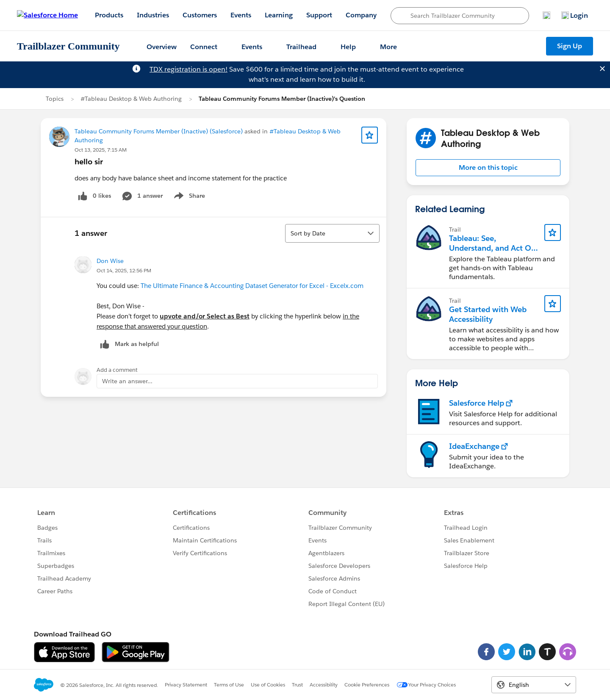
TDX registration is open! (189, 69)
